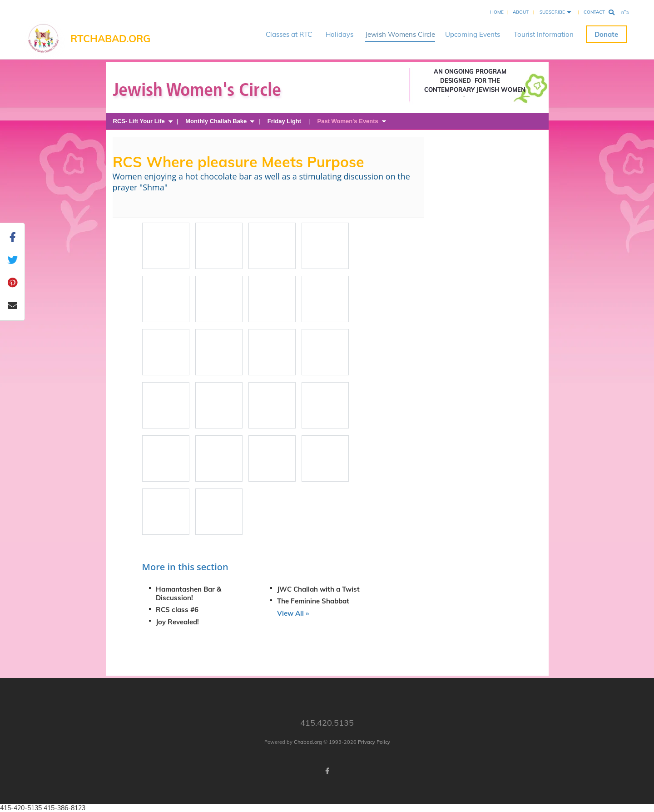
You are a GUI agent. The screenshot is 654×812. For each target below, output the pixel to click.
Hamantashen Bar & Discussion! (188, 593)
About (521, 12)
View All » (293, 613)
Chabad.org (308, 742)
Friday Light (284, 121)
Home (497, 12)
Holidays (339, 34)
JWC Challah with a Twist (318, 589)
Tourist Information (544, 34)
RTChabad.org (110, 39)
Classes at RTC (289, 34)
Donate (606, 34)
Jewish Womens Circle (400, 34)
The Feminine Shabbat (313, 601)
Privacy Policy (374, 742)
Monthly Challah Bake (216, 121)
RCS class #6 (177, 610)
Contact (594, 12)
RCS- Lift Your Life (139, 121)
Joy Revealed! (177, 622)
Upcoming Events (473, 34)
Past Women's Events (348, 121)
